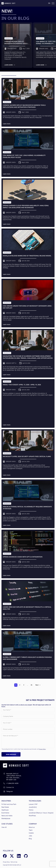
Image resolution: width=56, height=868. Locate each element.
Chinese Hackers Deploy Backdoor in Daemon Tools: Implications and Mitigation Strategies (16, 43)
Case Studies (7, 824)
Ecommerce (5, 813)
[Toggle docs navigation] (53, 3)
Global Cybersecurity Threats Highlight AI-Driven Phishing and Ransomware (27, 658)
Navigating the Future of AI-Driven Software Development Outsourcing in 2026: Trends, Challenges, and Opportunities (28, 357)
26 (31, 685)
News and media (7, 816)
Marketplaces (6, 819)
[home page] (8, 3)
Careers (31, 833)
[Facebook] (5, 856)
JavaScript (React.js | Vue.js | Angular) (41, 813)
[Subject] (28, 741)
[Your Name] (28, 710)
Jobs (30, 836)
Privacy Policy (42, 749)
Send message (11, 754)
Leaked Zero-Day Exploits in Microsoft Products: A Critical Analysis (27, 608)
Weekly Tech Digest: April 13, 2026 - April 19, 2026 (22, 385)
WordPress (32, 816)
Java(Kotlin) (33, 807)
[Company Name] (28, 716)
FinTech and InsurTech (9, 804)
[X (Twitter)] (12, 856)
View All (4, 827)
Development (9, 38)
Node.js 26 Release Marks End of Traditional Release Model (27, 256)
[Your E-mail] (28, 723)
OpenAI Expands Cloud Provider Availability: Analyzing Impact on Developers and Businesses (26, 207)
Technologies (35, 801)
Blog (30, 839)
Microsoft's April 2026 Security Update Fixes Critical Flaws (27, 456)
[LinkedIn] (19, 856)
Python (31, 810)
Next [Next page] (38, 685)
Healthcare (5, 810)
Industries (6, 801)
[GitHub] (26, 856)
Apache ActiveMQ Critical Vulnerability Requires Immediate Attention (27, 508)
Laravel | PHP (33, 804)
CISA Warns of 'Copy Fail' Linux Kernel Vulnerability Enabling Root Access (24, 156)
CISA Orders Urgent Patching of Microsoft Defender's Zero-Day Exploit (27, 307)
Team (31, 830)
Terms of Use (14, 862)
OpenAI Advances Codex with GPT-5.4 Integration (23, 557)
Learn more (10, 65)
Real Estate (5, 807)
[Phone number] (28, 729)
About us (32, 827)
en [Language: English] (49, 3)
